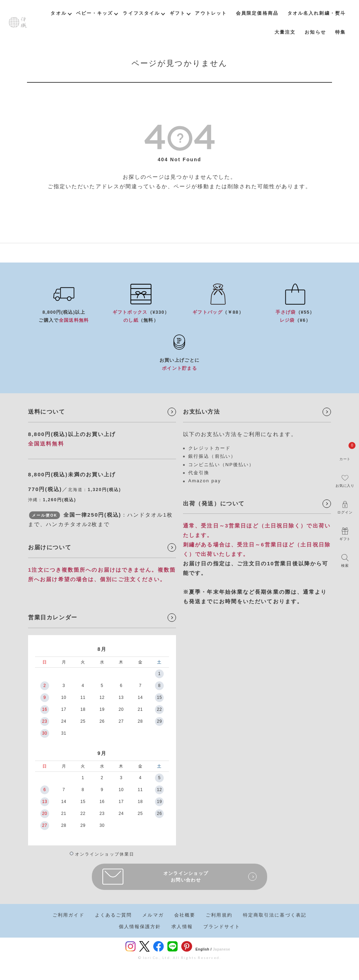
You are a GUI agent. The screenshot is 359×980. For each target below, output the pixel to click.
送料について (47, 412)
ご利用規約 (219, 915)
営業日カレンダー (53, 617)
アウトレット (211, 13)
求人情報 (182, 927)
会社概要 (185, 915)
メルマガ (153, 915)
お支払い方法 (202, 412)
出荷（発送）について (214, 503)
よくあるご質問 (114, 915)
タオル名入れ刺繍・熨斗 (317, 13)
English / (204, 949)
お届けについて (50, 547)
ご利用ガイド (69, 915)
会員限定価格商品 (257, 13)
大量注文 (285, 32)
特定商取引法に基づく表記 (275, 915)
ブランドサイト (222, 927)
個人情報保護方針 (140, 927)
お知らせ (315, 32)
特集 (340, 32)
